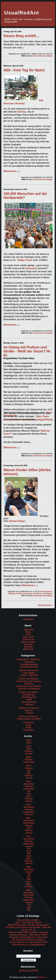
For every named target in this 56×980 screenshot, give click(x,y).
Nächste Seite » (45, 605)
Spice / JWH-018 (29, 675)
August (29, 768)
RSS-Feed (28, 649)
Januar (29, 754)
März (29, 858)
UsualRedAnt (22, 13)
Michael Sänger (17, 521)
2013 (28, 781)
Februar (29, 751)
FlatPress (42, 977)
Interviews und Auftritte (29, 686)
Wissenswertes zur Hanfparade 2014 (28, 942)
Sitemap (28, 647)
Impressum (28, 639)
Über (28, 634)
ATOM (33, 971)
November (29, 784)
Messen (29, 710)
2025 (28, 740)
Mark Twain (43, 416)
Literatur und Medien (29, 689)
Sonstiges (28, 730)
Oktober (29, 760)
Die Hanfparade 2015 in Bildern (28, 940)
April (29, 743)
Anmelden (28, 619)
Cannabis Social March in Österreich (28, 937)
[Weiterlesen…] (11, 171)
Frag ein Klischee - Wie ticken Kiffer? (28, 935)
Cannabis (29, 662)
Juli (29, 771)
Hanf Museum (29, 697)
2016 (28, 746)
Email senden (28, 642)
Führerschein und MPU (29, 719)
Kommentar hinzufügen (43, 56)
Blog (28, 632)
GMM (29, 700)
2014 (28, 766)
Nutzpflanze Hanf (29, 667)
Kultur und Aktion (28, 692)
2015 (28, 757)
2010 (28, 836)
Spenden (28, 644)
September (29, 762)
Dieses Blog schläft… (21, 36)
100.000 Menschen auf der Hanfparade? (28, 925)
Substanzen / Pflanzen (28, 659)
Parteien (29, 684)
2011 (28, 818)
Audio (28, 727)
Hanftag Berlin (29, 702)
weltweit (29, 704)
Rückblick (28, 722)
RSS (23, 971)
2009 (28, 867)
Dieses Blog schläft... (28, 920)
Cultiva (29, 713)
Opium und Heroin (29, 670)
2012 (28, 805)
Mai (29, 773)
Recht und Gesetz (28, 716)
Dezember (29, 869)
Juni (29, 794)
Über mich (28, 637)
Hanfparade (31, 268)
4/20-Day (22, 112)
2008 (28, 890)
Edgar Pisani (25, 260)
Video (28, 725)
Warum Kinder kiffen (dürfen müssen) (28, 932)
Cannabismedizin (29, 664)
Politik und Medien (24, 593)
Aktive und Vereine (29, 708)
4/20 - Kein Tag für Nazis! (24, 70)
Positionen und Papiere (43, 593)
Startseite (28, 630)
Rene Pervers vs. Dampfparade (28, 945)
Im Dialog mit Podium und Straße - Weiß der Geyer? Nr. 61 (27, 351)
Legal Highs (29, 673)
